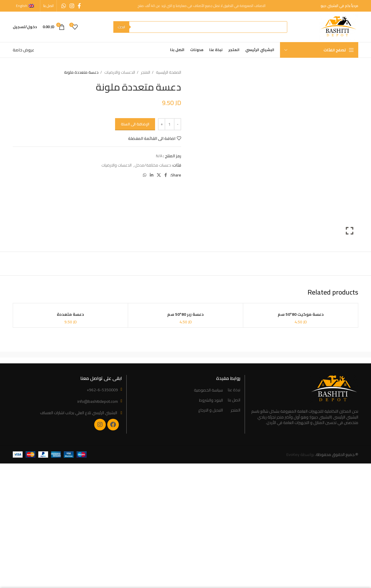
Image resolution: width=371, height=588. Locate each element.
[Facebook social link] (79, 6)
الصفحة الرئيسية (168, 72)
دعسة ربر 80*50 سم (185, 314)
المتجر (145, 72)
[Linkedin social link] (152, 175)
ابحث (121, 27)
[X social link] (159, 175)
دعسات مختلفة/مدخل (153, 165)
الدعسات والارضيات (119, 72)
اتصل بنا (234, 400)
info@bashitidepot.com (98, 401)
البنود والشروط (211, 401)
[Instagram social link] (72, 6)
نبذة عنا (234, 390)
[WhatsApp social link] (64, 6)
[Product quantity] (170, 124)
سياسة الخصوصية (208, 390)
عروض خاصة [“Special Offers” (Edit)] (23, 50)
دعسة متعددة (70, 314)
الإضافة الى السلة (135, 124)
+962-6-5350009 (102, 390)
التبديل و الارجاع (211, 410)
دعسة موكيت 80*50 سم (301, 314)
